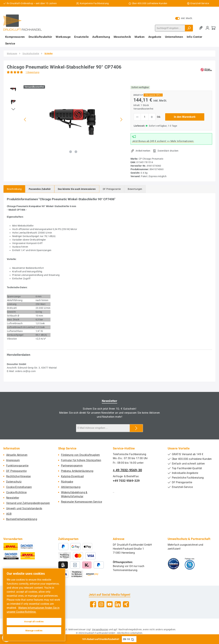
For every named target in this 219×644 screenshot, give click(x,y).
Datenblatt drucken (168, 151)
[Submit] (136, 428)
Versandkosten (100, 629)
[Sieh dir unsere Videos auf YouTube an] (110, 604)
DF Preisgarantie (16, 471)
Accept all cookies (34, 622)
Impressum (13, 460)
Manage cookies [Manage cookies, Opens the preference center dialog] (34, 631)
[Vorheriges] (25, 120)
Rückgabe (67, 482)
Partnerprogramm (72, 466)
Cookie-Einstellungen (19, 487)
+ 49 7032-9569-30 (127, 470)
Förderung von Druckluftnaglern (80, 455)
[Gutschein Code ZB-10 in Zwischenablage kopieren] (133, 639)
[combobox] (170, 28)
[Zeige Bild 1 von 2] (71, 152)
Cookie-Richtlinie (16, 492)
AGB (9, 514)
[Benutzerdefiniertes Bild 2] (190, 564)
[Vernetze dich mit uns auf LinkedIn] (118, 604)
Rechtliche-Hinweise (18, 476)
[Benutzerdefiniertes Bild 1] (174, 564)
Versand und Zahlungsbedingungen (28, 503)
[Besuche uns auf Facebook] (93, 604)
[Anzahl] (145, 117)
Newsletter (13, 498)
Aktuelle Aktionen (17, 455)
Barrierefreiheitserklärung (22, 519)
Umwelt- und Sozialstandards (24, 508)
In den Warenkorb (185, 117)
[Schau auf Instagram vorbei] (101, 604)
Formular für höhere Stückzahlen (81, 460)
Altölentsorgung (71, 487)
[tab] (14, 189)
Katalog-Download (72, 476)
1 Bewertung (32, 72)
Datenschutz (14, 482)
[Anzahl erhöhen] (152, 117)
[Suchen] (189, 28)
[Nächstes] (121, 120)
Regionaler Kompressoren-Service (81, 502)
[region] (65, 120)
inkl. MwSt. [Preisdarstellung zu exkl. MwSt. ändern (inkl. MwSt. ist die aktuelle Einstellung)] (184, 18)
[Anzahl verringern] (137, 117)
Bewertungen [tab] (135, 189)
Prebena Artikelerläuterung (77, 471)
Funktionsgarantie (17, 466)
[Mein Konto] (207, 28)
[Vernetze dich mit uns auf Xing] (126, 604)
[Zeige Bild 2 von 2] (76, 152)
